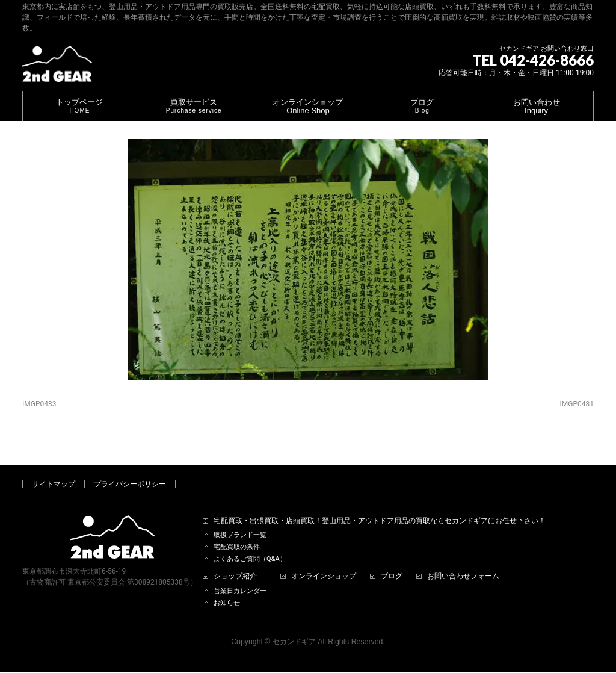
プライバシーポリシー (130, 470)
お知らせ (227, 589)
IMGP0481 (577, 404)
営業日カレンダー (240, 577)
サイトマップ (54, 470)
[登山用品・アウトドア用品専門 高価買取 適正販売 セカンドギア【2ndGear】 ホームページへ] (57, 68)
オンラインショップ (324, 563)
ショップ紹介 (235, 563)
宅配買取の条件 (237, 533)
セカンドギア (294, 628)
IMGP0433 (39, 404)
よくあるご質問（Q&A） (250, 545)
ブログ (392, 563)
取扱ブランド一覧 (240, 521)
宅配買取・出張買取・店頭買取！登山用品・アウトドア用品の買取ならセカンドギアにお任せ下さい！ (380, 507)
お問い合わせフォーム (463, 563)
